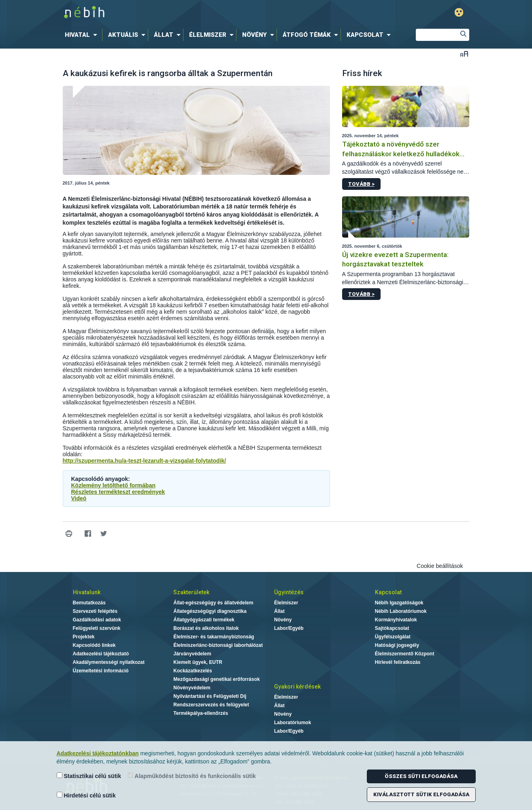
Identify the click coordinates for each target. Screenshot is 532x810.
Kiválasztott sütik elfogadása (421, 794)
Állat (279, 611)
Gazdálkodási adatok (97, 620)
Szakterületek (191, 592)
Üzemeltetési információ (101, 671)
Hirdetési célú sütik (86, 795)
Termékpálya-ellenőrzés (201, 713)
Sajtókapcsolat (392, 628)
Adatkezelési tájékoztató (101, 654)
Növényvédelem (192, 688)
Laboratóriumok (293, 723)
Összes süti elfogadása (421, 776)
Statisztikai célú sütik (89, 776)
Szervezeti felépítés (95, 611)
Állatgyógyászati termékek (204, 620)
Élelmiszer (286, 603)
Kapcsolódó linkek (94, 645)
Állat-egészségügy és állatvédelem (213, 603)
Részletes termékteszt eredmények (118, 492)
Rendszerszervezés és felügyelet (211, 705)
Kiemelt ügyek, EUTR (198, 662)
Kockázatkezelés (193, 671)
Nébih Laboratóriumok (401, 611)
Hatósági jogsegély (397, 645)
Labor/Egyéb (289, 628)
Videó (79, 498)
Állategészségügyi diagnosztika (210, 611)
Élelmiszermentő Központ (405, 654)
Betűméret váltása (464, 54)
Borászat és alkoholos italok (206, 628)
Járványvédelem (192, 654)
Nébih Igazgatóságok (399, 603)
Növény (283, 620)
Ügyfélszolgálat (393, 637)
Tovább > (361, 184)
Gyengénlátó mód (459, 12)
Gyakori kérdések (297, 687)
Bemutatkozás (89, 603)
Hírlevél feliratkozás (398, 662)
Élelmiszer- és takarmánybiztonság (214, 637)
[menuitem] (83, 35)
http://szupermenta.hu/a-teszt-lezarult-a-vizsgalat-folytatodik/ (145, 461)
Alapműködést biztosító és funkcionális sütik (192, 776)
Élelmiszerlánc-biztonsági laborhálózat (218, 645)
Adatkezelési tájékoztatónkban (98, 753)
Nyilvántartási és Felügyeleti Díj (210, 696)
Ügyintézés (289, 592)
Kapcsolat (388, 592)
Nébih (180, 13)
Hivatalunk (87, 592)
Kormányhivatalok (396, 620)
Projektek (84, 637)
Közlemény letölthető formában (113, 485)
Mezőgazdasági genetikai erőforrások (216, 679)
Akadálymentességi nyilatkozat (109, 662)
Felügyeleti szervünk (97, 628)
